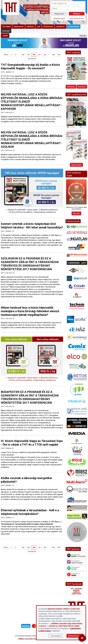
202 (45, 55)
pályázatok (19, 27)
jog (38, 27)
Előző (6, 55)
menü (5, 36)
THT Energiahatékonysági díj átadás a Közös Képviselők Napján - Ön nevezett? (30, 67)
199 (28, 55)
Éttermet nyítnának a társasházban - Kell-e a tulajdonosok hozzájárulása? (30, 512)
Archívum (82, 87)
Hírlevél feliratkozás (77, 18)
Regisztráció (59, 14)
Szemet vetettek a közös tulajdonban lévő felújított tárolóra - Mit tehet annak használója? (32, 226)
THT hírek (6, 27)
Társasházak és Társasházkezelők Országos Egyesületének (25, 238)
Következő (32, 59)
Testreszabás (55, 636)
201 (39, 55)
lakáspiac (60, 27)
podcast (6, 31)
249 (59, 55)
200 (34, 55)
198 (23, 55)
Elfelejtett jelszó (59, 18)
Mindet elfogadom (75, 636)
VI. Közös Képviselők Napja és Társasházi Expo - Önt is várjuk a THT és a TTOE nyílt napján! (32, 443)
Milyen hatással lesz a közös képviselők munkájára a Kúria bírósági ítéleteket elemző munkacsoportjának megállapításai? (30, 311)
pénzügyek (48, 27)
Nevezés (76, 214)
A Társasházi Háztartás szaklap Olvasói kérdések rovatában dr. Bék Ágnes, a (31, 235)
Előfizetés (71, 87)
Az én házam (74, 27)
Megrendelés (76, 165)
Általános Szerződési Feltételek (29, 639)
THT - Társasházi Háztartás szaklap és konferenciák (76, 591)
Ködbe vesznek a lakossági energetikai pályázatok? (26, 480)
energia (30, 27)
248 (53, 55)
